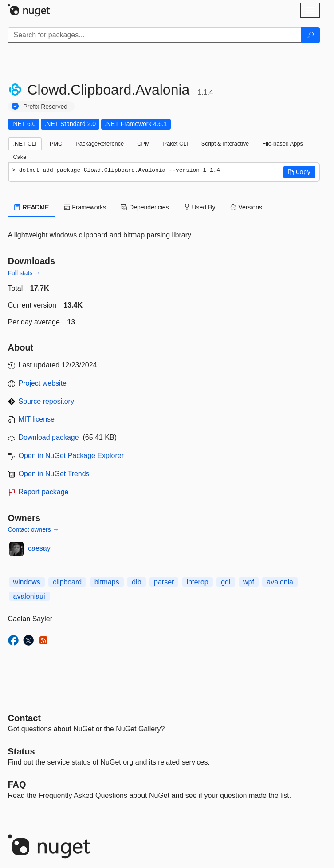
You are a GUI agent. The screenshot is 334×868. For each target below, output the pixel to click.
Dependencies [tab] (145, 207)
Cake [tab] (20, 157)
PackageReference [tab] (100, 144)
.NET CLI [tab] (25, 144)
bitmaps (107, 582)
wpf (249, 582)
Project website (43, 383)
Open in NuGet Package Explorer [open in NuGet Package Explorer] (71, 456)
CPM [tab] (143, 144)
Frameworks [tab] (85, 207)
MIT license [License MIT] (37, 419)
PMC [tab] (56, 144)
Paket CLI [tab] (176, 144)
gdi (226, 582)
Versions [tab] (246, 207)
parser (164, 582)
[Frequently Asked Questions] (17, 785)
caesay (39, 548)
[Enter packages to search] (155, 35)
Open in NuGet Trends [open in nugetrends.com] (54, 474)
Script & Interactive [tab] (225, 144)
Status (22, 751)
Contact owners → (33, 529)
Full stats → (24, 273)
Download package (49, 437)
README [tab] (32, 207)
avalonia (280, 582)
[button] (299, 172)
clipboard (67, 582)
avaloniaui (29, 596)
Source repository (46, 401)
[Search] (310, 35)
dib (136, 582)
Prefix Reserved (46, 107)
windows (27, 582)
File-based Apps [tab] (283, 144)
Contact (24, 718)
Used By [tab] (200, 207)
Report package (44, 492)
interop (198, 582)
